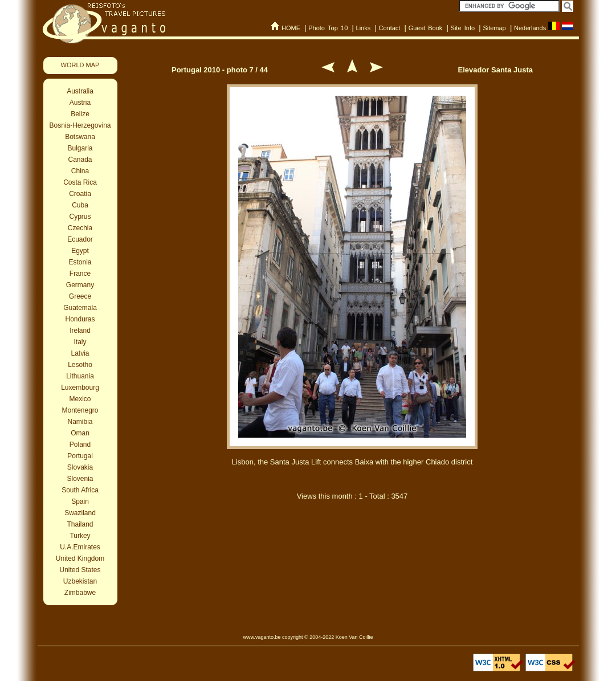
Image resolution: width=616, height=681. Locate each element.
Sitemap (494, 28)
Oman (80, 433)
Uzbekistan (80, 581)
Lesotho (80, 365)
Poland (80, 445)
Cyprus (80, 217)
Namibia (80, 422)
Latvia (80, 353)
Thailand (80, 524)
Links (364, 28)
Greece (80, 296)
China (80, 171)
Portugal (80, 456)
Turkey (80, 536)
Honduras (80, 319)
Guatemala (80, 308)
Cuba (80, 205)
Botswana (80, 137)
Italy (80, 342)
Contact (389, 28)
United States (80, 570)
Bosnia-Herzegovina (80, 125)
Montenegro (80, 410)
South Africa (80, 490)
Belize (80, 114)
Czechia (80, 228)
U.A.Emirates (80, 547)
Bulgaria (80, 148)
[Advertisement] (352, 569)
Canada (80, 160)
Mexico (80, 399)
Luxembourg (80, 388)
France (80, 274)
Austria (80, 103)
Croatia (80, 194)
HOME (291, 28)
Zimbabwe (80, 593)
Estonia (80, 262)
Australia (80, 91)
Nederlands (530, 28)
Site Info (463, 28)
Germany (80, 285)
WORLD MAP (80, 65)
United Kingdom (80, 558)
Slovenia (80, 479)
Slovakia (80, 467)
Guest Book (426, 28)
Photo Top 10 (328, 28)
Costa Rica (80, 182)
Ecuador (80, 239)
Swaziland (80, 513)
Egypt (80, 251)
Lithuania (80, 376)
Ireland (80, 331)
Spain (80, 501)
